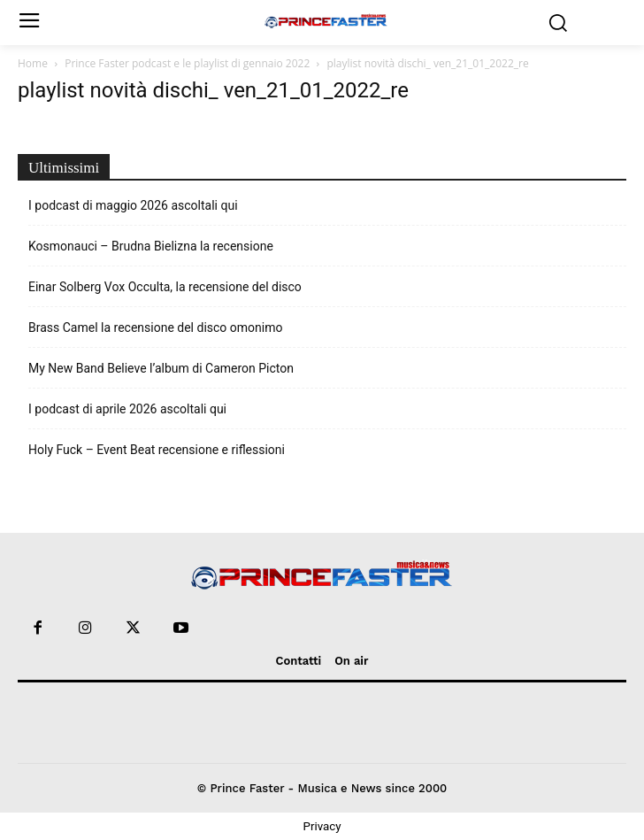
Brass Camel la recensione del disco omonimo (155, 328)
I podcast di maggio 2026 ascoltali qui (133, 205)
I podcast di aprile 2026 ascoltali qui (127, 409)
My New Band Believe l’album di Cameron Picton (161, 368)
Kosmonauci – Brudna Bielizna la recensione (151, 246)
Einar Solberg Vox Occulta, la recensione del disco (165, 287)
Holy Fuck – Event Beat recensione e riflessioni (157, 450)
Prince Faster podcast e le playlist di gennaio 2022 (187, 63)
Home (33, 63)
